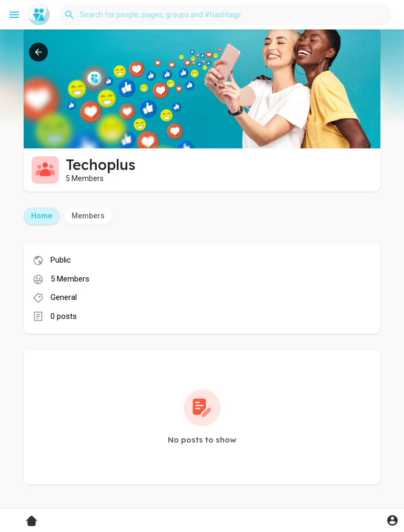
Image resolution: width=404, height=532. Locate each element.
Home (42, 216)
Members (88, 216)
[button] (225, 15)
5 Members (70, 279)
